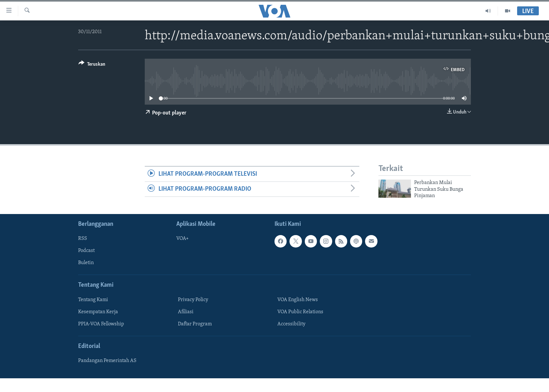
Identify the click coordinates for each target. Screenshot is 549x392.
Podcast (86, 251)
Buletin (86, 263)
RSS (83, 239)
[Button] (92, 65)
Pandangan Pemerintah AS (107, 361)
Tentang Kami (93, 300)
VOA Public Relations (300, 312)
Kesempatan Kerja (98, 312)
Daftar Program (195, 324)
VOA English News (298, 300)
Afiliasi (186, 312)
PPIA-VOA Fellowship (101, 324)
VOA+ (183, 239)
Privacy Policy (193, 300)
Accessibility (291, 324)
